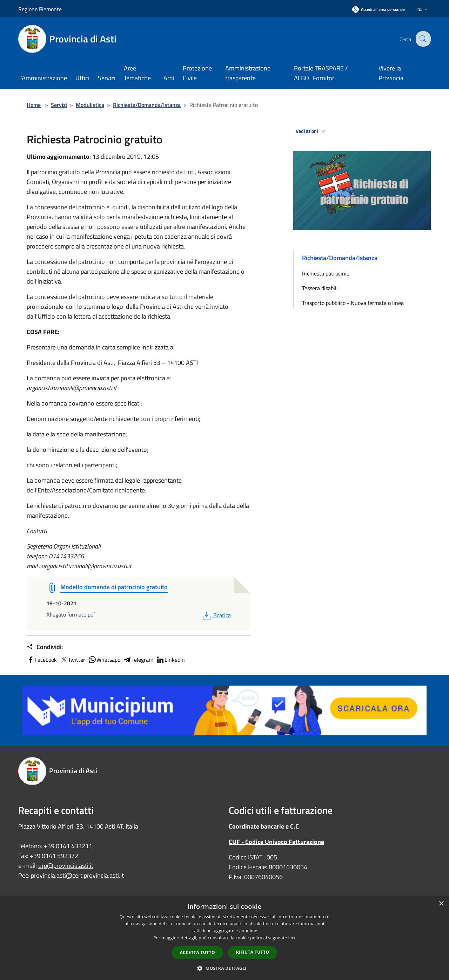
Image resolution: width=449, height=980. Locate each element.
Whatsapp (104, 660)
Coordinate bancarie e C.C (264, 826)
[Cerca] (422, 39)
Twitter (72, 660)
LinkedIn (170, 660)
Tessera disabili (320, 288)
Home (34, 105)
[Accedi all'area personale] (378, 9)
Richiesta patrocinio (326, 273)
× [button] (441, 904)
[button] (224, 968)
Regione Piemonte (40, 9)
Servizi (59, 105)
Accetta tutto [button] (197, 952)
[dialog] (224, 938)
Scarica (216, 615)
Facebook (42, 660)
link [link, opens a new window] (292, 938)
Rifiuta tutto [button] (253, 952)
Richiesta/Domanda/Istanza (147, 105)
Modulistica (90, 105)
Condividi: (45, 647)
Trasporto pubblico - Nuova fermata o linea (353, 303)
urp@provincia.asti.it (66, 866)
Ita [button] (422, 9)
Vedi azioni (311, 131)
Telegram (138, 660)
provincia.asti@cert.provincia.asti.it (77, 875)
